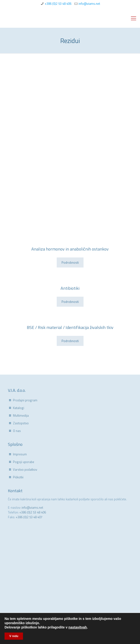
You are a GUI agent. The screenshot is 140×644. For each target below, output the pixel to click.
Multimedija (21, 415)
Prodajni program (25, 400)
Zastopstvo (21, 423)
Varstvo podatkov (25, 469)
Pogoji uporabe (24, 462)
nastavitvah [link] (78, 627)
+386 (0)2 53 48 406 (58, 4)
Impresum (20, 454)
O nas (17, 431)
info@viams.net (89, 4)
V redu (14, 636)
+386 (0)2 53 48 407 (29, 517)
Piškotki (18, 477)
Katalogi (19, 408)
